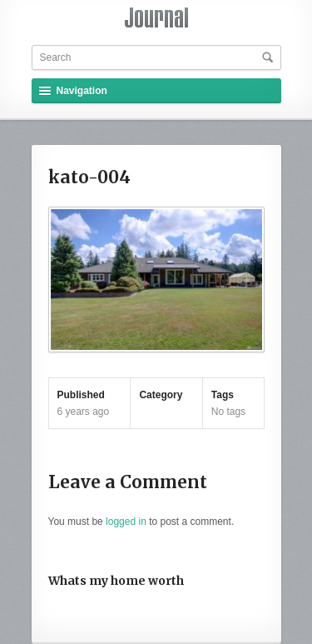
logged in (126, 522)
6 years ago (84, 412)
